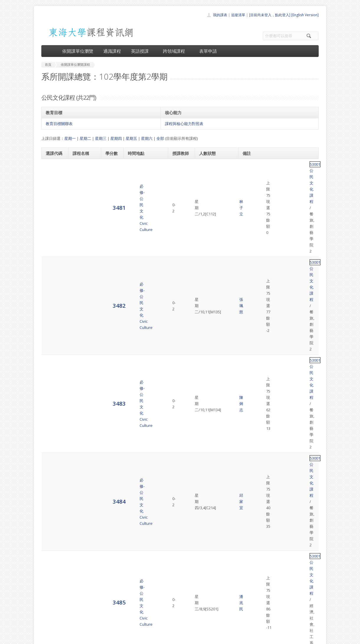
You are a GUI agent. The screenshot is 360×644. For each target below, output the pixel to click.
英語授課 (142, 51)
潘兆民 (180, 237)
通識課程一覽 (168, 595)
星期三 (101, 138)
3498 (52, 463)
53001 (248, 168)
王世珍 (180, 255)
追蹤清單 (238, 15)
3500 (52, 498)
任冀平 (180, 342)
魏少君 (180, 394)
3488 (52, 289)
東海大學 (46, 638)
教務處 (140, 638)
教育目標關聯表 (59, 124)
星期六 (147, 138)
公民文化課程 (266, 168)
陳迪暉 (180, 481)
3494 (52, 393)
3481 (52, 167)
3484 (52, 219)
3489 (52, 306)
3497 (52, 446)
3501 (52, 515)
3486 (52, 254)
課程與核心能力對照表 (184, 124)
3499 (52, 480)
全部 (160, 138)
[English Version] (305, 15)
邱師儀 (180, 359)
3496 (52, 428)
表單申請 (208, 51)
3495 (52, 411)
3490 (52, 324)
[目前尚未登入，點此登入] (270, 15)
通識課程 (112, 51)
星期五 (131, 138)
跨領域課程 (176, 51)
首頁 (161, 582)
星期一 (70, 138)
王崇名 (180, 533)
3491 (52, 341)
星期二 (85, 138)
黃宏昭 (180, 272)
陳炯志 (180, 202)
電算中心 (122, 638)
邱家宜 (180, 220)
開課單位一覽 (168, 589)
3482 (52, 185)
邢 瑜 (180, 463)
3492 (52, 359)
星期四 (116, 138)
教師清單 (165, 621)
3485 (52, 237)
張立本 (180, 289)
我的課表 (220, 15)
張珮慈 (180, 185)
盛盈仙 (180, 411)
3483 (52, 202)
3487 (52, 272)
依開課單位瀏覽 (78, 51)
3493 (52, 376)
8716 (52, 533)
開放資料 (165, 615)
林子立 (180, 168)
